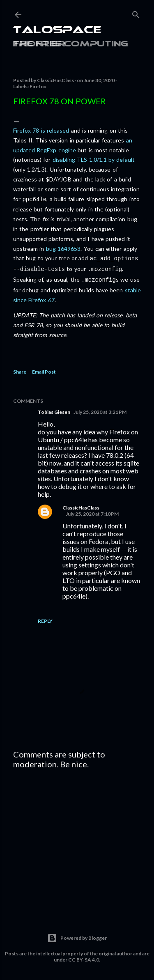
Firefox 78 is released (41, 130)
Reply (45, 618)
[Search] (136, 13)
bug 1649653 (63, 248)
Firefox (38, 86)
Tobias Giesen (54, 409)
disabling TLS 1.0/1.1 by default (94, 160)
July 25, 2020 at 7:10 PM (92, 511)
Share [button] (20, 368)
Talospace (57, 31)
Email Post (44, 368)
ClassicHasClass (81, 504)
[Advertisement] (77, 838)
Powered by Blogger (77, 935)
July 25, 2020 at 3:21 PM (100, 409)
